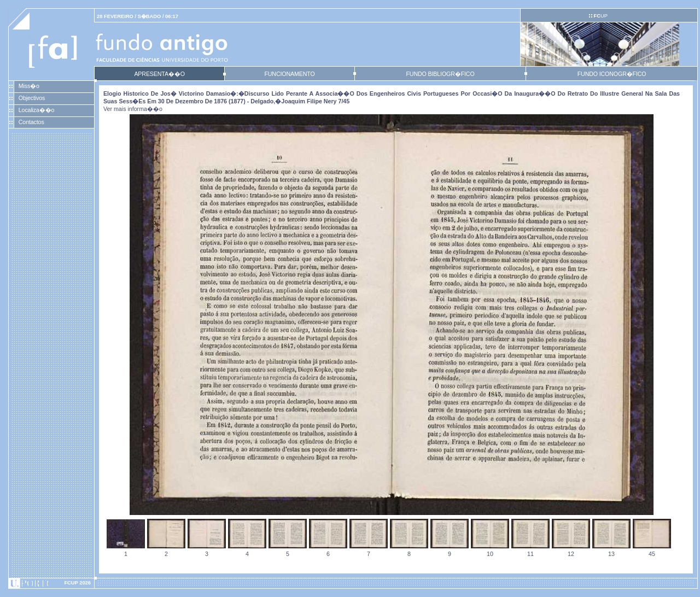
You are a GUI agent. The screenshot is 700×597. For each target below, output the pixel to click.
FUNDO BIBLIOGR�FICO (440, 74)
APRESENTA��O (159, 74)
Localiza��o (37, 110)
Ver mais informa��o (133, 109)
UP (600, 16)
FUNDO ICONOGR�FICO (612, 74)
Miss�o (29, 86)
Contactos (31, 122)
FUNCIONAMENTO (289, 74)
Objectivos (32, 98)
